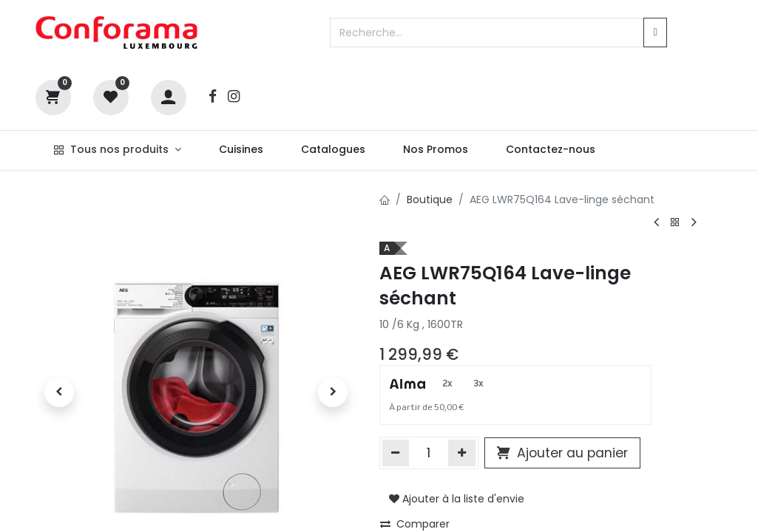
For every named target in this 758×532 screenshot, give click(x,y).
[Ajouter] (462, 453)
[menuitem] (241, 150)
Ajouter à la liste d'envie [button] (457, 499)
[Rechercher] (655, 33)
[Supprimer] (396, 453)
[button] (60, 392)
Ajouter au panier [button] (562, 453)
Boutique (430, 199)
